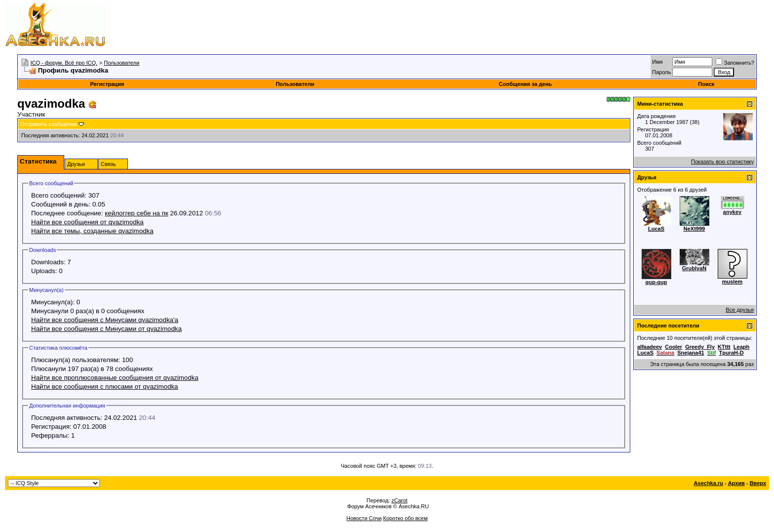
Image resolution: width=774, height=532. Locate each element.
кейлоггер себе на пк (136, 213)
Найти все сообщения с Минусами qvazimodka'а (105, 320)
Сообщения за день (525, 84)
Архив (736, 483)
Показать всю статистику (722, 162)
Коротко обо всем (406, 518)
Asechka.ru (709, 483)
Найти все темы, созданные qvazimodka (92, 231)
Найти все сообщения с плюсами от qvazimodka (104, 387)
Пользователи (122, 63)
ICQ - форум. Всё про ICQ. (64, 63)
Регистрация (107, 84)
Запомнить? (735, 63)
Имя (657, 62)
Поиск (706, 84)
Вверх (758, 483)
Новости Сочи (364, 518)
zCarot (399, 500)
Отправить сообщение (49, 124)
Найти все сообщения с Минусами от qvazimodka (106, 329)
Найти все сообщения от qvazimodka (87, 222)
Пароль (661, 72)
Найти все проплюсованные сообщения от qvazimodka (115, 378)
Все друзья (740, 310)
